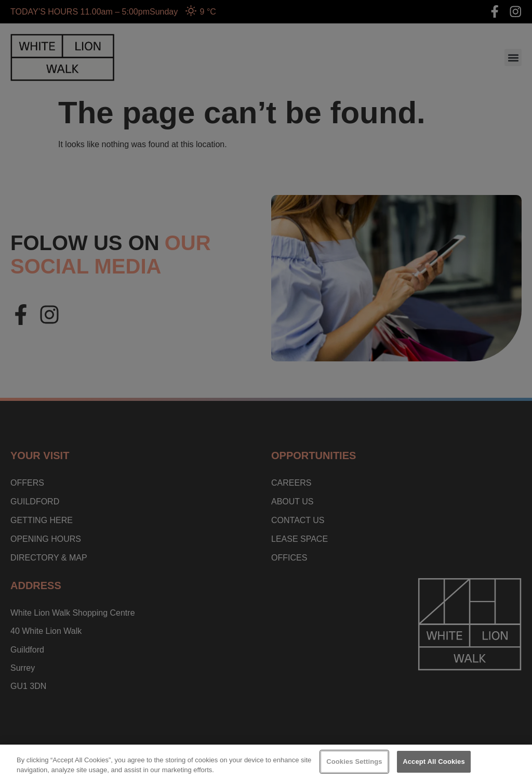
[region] (266, 763)
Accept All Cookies (434, 762)
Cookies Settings (354, 762)
